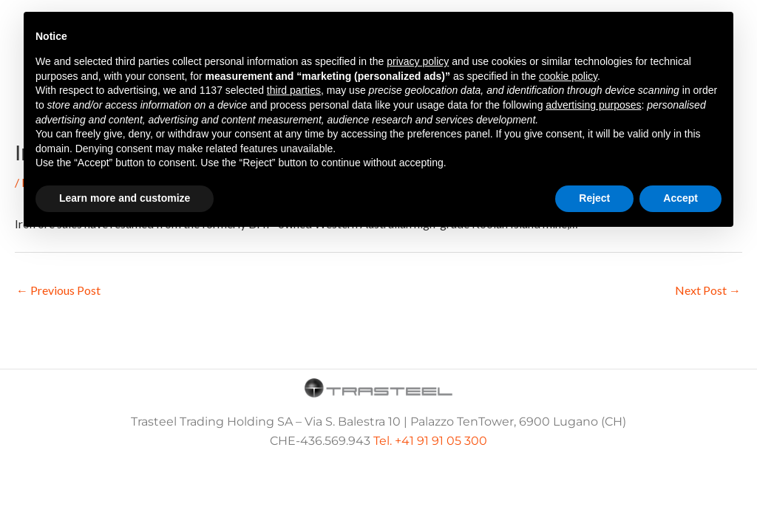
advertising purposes (593, 105)
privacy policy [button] (418, 61)
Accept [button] (680, 198)
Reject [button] (594, 198)
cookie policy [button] (568, 76)
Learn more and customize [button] (125, 198)
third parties (294, 90)
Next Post (708, 290)
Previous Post (58, 290)
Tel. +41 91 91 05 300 (430, 441)
